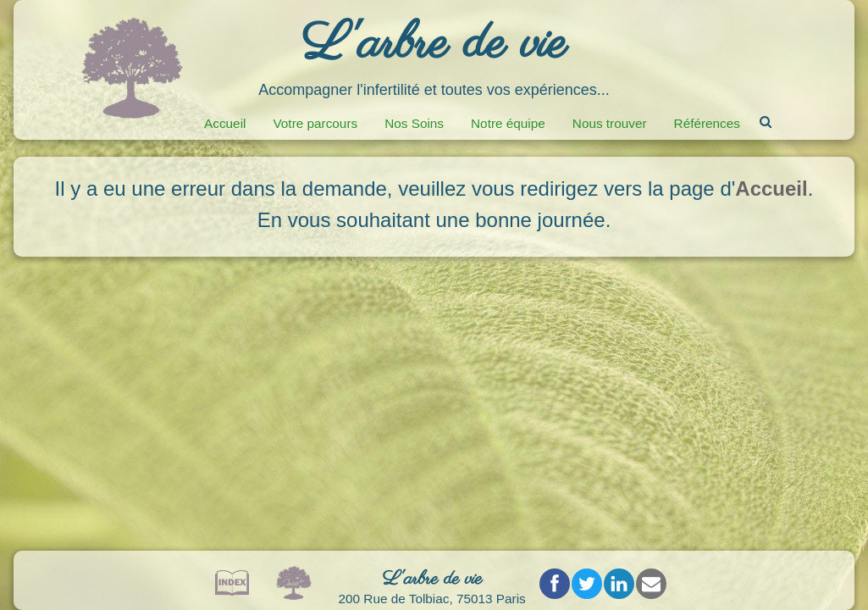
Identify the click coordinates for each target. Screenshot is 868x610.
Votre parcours (315, 123)
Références (707, 123)
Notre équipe (508, 123)
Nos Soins (414, 123)
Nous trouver (610, 123)
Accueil (225, 123)
